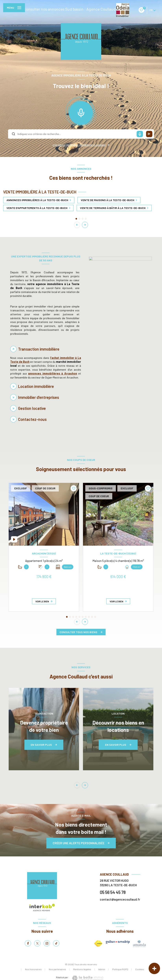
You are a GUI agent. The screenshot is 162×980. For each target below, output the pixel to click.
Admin (102, 969)
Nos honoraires (33, 969)
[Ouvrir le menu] (14, 8)
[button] (85, 225)
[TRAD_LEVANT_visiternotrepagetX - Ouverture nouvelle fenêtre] (37, 943)
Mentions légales (82, 969)
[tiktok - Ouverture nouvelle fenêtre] (56, 943)
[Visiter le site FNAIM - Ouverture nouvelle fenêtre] (98, 944)
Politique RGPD (120, 969)
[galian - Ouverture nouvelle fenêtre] (118, 942)
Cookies (140, 969)
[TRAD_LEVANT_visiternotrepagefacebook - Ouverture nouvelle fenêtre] (28, 943)
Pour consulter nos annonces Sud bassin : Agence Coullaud (65, 9)
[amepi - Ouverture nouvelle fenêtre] (139, 944)
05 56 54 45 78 (113, 892)
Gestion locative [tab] (32, 408)
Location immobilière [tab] (36, 386)
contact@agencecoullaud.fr (120, 899)
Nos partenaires (57, 969)
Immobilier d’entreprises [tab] (39, 397)
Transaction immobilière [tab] (39, 349)
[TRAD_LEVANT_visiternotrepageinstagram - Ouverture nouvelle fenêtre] (47, 943)
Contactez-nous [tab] (32, 419)
